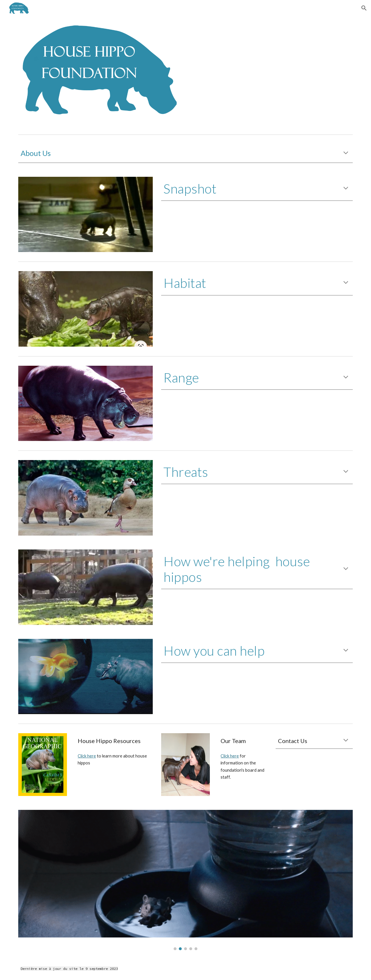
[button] (364, 8)
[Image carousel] (185, 880)
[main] (185, 153)
